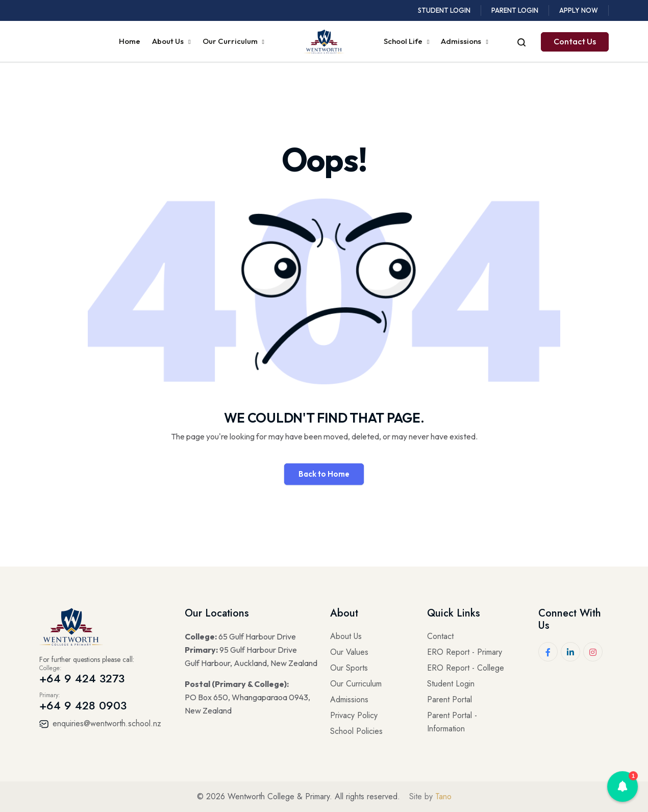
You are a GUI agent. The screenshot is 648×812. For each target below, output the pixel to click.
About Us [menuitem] (169, 41)
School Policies (356, 731)
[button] (622, 786)
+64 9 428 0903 (83, 705)
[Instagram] (593, 652)
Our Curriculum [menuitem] (231, 41)
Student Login (444, 10)
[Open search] (521, 41)
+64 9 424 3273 (82, 678)
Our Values (349, 652)
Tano (443, 796)
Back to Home (324, 474)
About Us (346, 636)
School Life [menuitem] (404, 41)
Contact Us (575, 41)
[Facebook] (548, 652)
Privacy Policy (354, 715)
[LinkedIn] (570, 652)
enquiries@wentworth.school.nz (100, 723)
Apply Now (579, 10)
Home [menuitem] (130, 41)
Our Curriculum (356, 684)
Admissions (349, 699)
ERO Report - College (466, 668)
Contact (440, 636)
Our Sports (349, 668)
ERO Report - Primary (465, 652)
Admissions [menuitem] (462, 41)
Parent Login (515, 10)
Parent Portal (450, 699)
